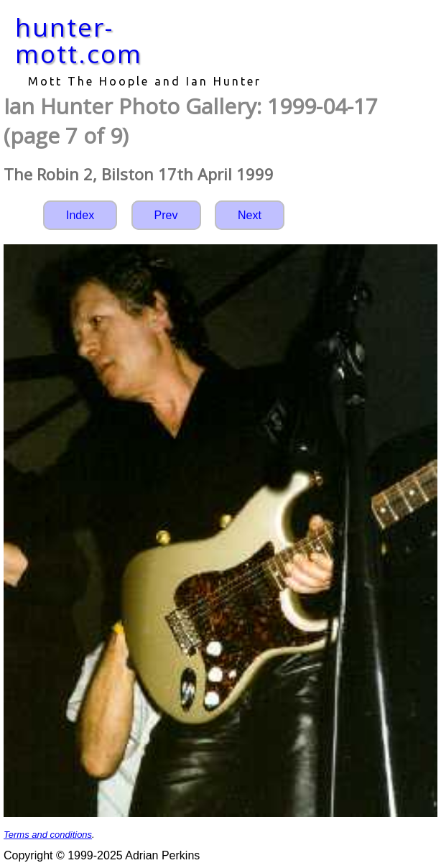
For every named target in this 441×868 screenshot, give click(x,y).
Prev (166, 215)
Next (250, 215)
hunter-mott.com (79, 40)
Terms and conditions (48, 835)
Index (80, 215)
